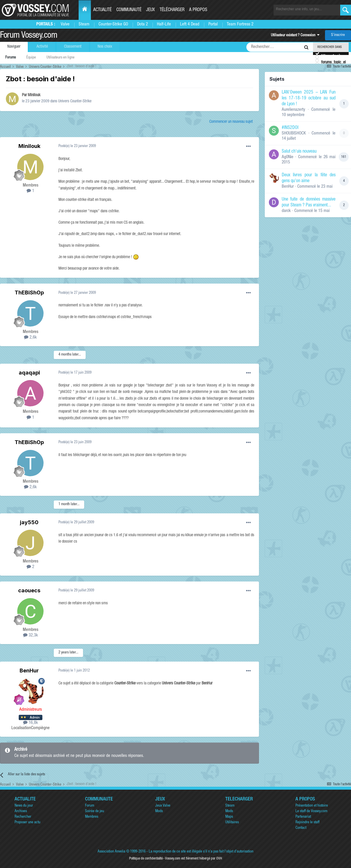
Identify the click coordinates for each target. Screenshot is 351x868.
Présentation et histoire (312, 806)
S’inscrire (338, 35)
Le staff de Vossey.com (311, 811)
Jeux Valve (163, 806)
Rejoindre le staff (307, 823)
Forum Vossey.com (29, 36)
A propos (198, 10)
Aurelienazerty (293, 110)
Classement (73, 47)
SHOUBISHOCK (294, 133)
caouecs (29, 590)
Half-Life (164, 24)
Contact (301, 828)
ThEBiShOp (29, 293)
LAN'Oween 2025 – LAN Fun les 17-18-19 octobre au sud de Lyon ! (309, 99)
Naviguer (14, 47)
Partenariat (303, 817)
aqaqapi (29, 373)
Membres (92, 817)
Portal (213, 24)
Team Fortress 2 (240, 24)
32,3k (31, 635)
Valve (65, 24)
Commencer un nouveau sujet (231, 122)
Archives (21, 811)
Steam (84, 24)
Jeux (151, 10)
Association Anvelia (111, 852)
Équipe (31, 58)
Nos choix (105, 47)
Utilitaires (232, 823)
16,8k (31, 723)
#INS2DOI (290, 128)
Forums (11, 58)
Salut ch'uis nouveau (299, 152)
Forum (90, 806)
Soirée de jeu (95, 811)
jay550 (29, 522)
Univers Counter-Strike (75, 101)
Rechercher (23, 817)
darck (286, 211)
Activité (42, 47)
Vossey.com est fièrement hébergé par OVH (193, 859)
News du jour (24, 806)
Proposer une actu (27, 823)
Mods (159, 811)
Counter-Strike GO (113, 24)
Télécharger (172, 10)
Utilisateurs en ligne (60, 58)
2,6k (30, 338)
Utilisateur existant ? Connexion (295, 36)
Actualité (102, 10)
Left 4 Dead (190, 24)
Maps (229, 817)
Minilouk (34, 95)
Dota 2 (142, 24)
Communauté (129, 10)
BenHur (29, 671)
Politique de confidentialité (146, 859)
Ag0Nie (288, 157)
